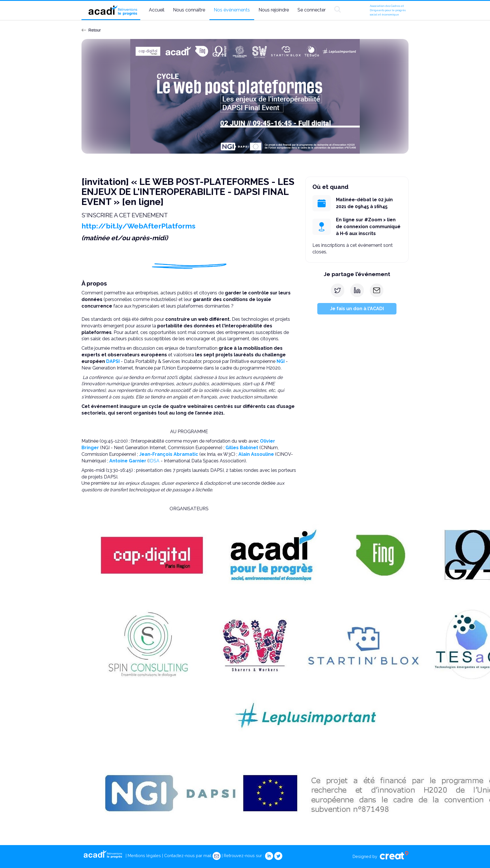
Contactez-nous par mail (192, 856)
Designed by (381, 856)
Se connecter (312, 10)
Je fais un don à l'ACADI (357, 309)
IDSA (154, 461)
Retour (91, 30)
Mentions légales (144, 856)
